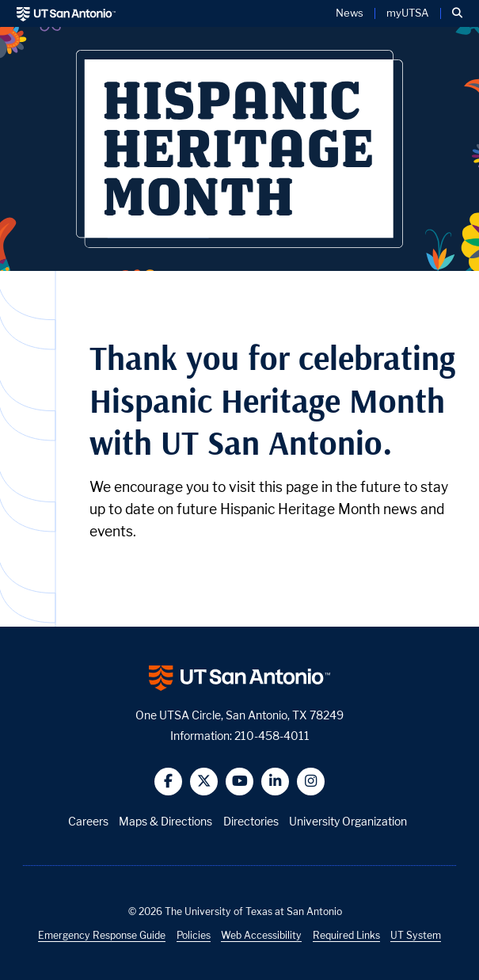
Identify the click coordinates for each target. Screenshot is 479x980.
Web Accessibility (261, 935)
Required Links (346, 935)
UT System (416, 935)
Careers (88, 821)
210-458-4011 (272, 736)
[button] (457, 13)
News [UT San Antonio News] (350, 13)
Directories (251, 821)
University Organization (348, 821)
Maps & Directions (165, 821)
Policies (194, 935)
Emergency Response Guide (102, 935)
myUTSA (408, 13)
